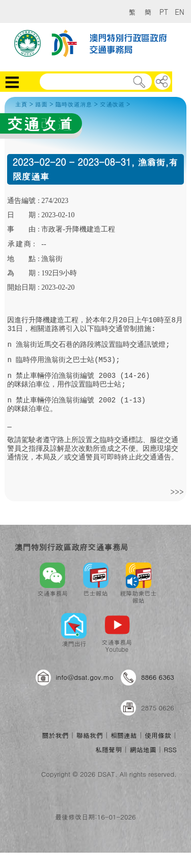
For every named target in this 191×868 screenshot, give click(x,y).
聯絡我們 (90, 735)
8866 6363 (158, 677)
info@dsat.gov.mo (85, 677)
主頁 (21, 104)
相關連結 (124, 735)
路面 (41, 104)
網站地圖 (143, 749)
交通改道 (112, 104)
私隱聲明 (108, 749)
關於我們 (55, 735)
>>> (177, 492)
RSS (170, 749)
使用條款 (158, 735)
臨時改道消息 (73, 104)
